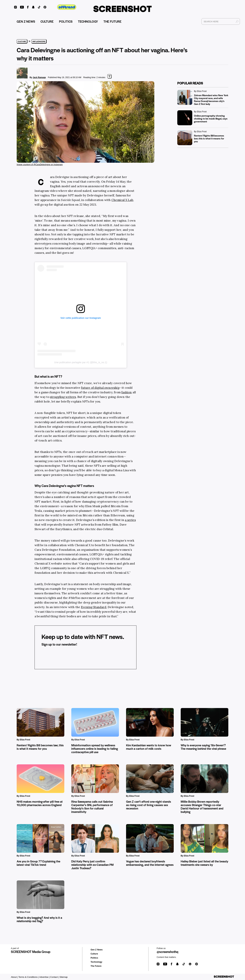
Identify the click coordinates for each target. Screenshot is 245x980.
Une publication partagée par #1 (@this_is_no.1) (81, 362)
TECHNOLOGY (88, 21)
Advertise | (44, 977)
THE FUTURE (112, 21)
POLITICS (66, 21)
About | (14, 977)
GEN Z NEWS (26, 21)
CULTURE (47, 21)
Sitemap (64, 977)
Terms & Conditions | (29, 977)
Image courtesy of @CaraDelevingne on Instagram (40, 165)
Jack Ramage (39, 77)
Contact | (55, 977)
